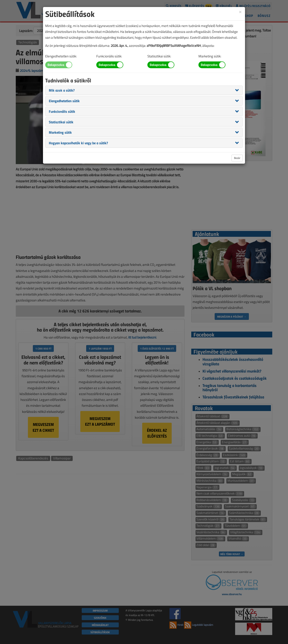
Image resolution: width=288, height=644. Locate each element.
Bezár (237, 158)
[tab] (144, 90)
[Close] (240, 12)
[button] (62, 90)
